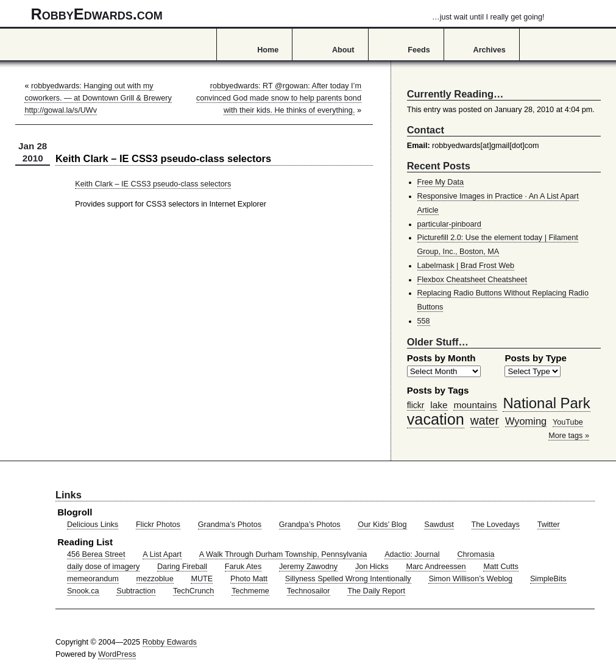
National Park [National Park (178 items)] (546, 403)
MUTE (202, 579)
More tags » (569, 436)
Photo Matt (249, 579)
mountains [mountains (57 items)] (475, 405)
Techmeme (250, 591)
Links (69, 495)
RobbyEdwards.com (288, 14)
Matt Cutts (501, 567)
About (343, 50)
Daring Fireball (182, 567)
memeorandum (93, 579)
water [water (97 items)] (485, 420)
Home (268, 50)
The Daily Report (376, 591)
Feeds (419, 50)
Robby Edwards (170, 642)
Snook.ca (83, 591)
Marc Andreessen (436, 567)
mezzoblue (155, 579)
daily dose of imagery (103, 567)
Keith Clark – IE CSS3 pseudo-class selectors (153, 184)
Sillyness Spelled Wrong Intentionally (348, 579)
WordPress (117, 654)
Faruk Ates (243, 567)
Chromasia (476, 554)
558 (424, 321)
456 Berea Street (96, 554)
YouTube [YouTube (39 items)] (568, 422)
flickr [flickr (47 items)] (416, 405)
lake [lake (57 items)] (439, 405)
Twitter (549, 525)
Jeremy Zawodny (308, 567)
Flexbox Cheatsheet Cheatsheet (472, 280)
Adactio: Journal (412, 554)
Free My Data (441, 182)
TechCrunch (193, 591)
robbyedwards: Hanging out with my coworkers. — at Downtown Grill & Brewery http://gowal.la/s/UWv (98, 98)
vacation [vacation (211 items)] (436, 419)
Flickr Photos (158, 525)
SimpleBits (548, 579)
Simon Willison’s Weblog (470, 579)
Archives (490, 50)
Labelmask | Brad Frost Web (466, 266)
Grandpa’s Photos (310, 525)
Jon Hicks (372, 567)
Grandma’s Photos (230, 525)
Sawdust (439, 525)
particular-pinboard (449, 224)
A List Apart (162, 554)
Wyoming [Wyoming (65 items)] (526, 421)
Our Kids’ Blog (382, 525)
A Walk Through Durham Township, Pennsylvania (283, 554)
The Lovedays (496, 525)
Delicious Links (93, 525)
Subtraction (136, 591)
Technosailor (309, 591)
